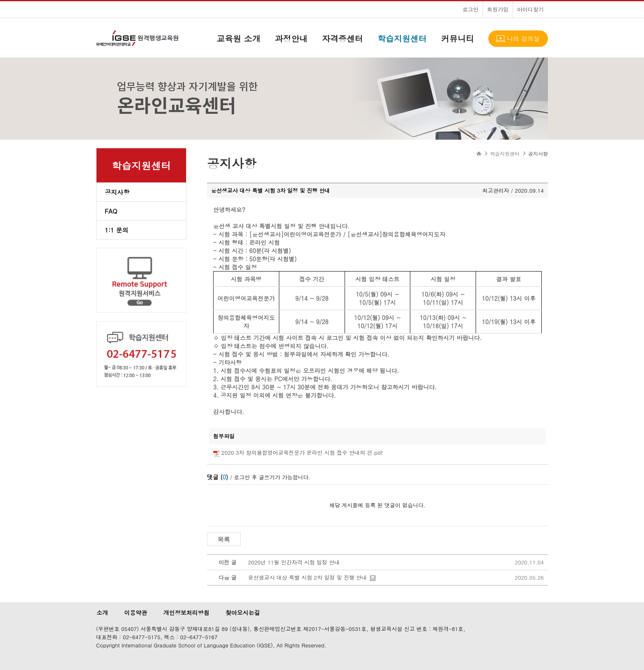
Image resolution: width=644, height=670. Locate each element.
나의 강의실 (523, 38)
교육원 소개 (238, 38)
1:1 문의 (117, 230)
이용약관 (136, 612)
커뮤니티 (458, 38)
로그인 (470, 9)
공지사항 (117, 192)
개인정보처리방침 (186, 612)
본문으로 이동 (0, 0)
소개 (102, 612)
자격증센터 (343, 38)
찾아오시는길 (243, 612)
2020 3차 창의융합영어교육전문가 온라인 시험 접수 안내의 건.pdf (302, 452)
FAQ (111, 211)
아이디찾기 (530, 9)
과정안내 (291, 38)
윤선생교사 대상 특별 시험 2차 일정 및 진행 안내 (307, 577)
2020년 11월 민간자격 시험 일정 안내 (294, 562)
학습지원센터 (402, 38)
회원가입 (498, 9)
